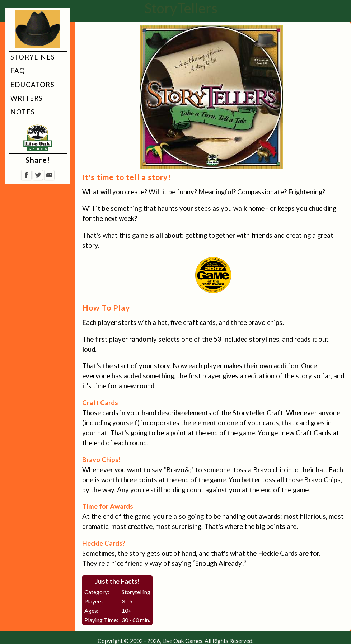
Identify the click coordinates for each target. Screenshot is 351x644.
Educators (32, 85)
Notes (23, 112)
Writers (27, 98)
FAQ (18, 71)
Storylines (33, 57)
